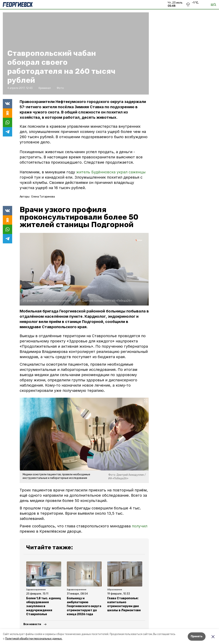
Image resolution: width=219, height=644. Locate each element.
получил (140, 526)
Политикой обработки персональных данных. (34, 639)
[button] (84, 269)
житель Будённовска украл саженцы (111, 172)
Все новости (32, 624)
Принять (197, 636)
